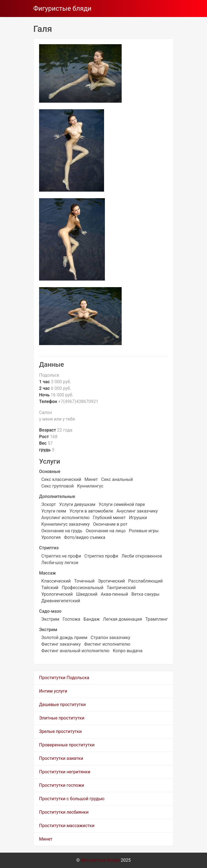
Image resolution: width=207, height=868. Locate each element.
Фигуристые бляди (62, 9)
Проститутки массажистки (67, 826)
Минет (46, 839)
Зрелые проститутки (60, 731)
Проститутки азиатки (61, 758)
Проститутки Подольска (64, 678)
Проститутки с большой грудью (72, 799)
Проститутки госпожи (62, 785)
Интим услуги (53, 691)
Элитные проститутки (62, 718)
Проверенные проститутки (67, 745)
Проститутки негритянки (65, 772)
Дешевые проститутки (62, 705)
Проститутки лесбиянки (64, 812)
